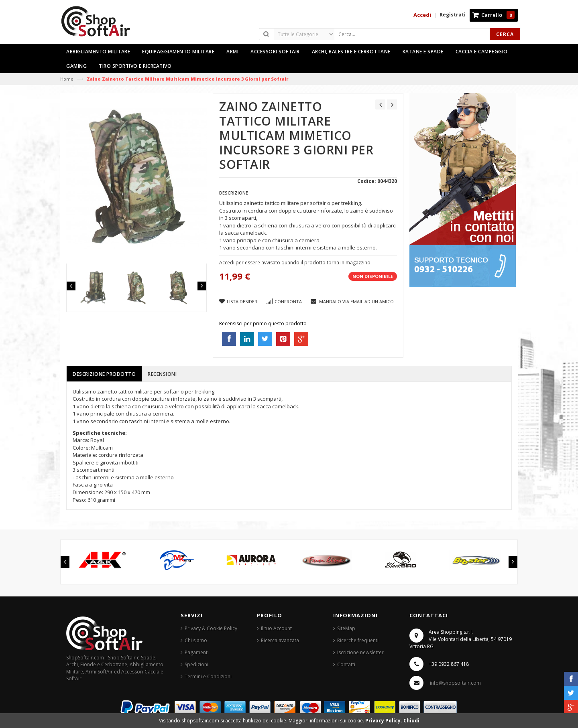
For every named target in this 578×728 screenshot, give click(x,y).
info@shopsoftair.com (455, 683)
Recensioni (162, 374)
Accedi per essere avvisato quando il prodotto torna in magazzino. (295, 263)
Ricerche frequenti (358, 640)
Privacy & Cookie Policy (211, 628)
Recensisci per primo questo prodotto (263, 323)
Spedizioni (196, 664)
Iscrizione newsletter (360, 652)
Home (67, 79)
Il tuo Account (276, 628)
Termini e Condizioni (208, 676)
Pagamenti (197, 652)
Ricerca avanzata (280, 640)
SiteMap (346, 628)
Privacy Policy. (384, 721)
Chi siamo (196, 640)
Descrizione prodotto (104, 374)
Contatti (346, 664)
